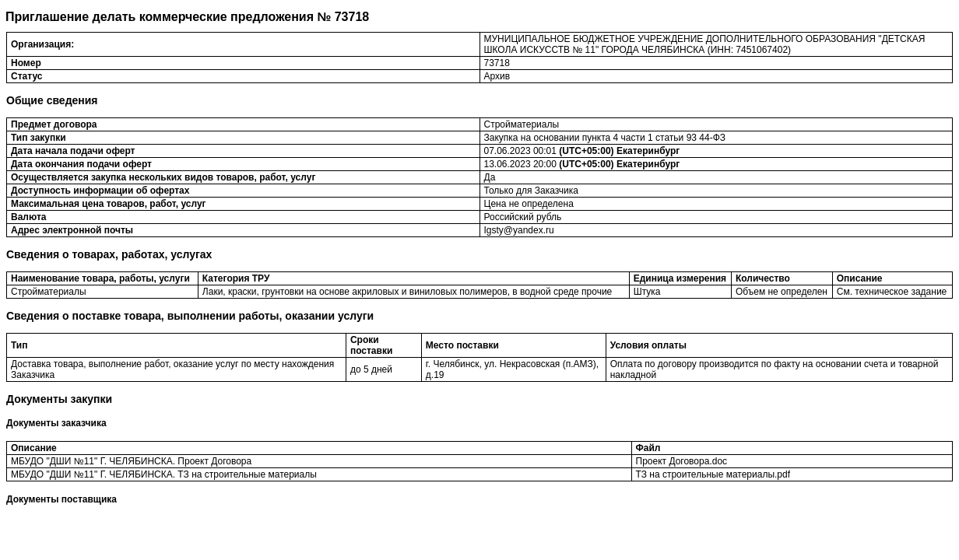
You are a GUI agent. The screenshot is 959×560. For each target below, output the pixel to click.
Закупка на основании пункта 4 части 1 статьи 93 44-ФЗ (605, 138)
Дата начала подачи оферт (73, 151)
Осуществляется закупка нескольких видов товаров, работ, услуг (163, 177)
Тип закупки (39, 138)
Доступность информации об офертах (100, 191)
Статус (26, 76)
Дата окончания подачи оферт (81, 164)
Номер (26, 63)
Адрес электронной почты (72, 230)
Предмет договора (54, 124)
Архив (497, 76)
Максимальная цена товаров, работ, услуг (109, 204)
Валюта (28, 217)
